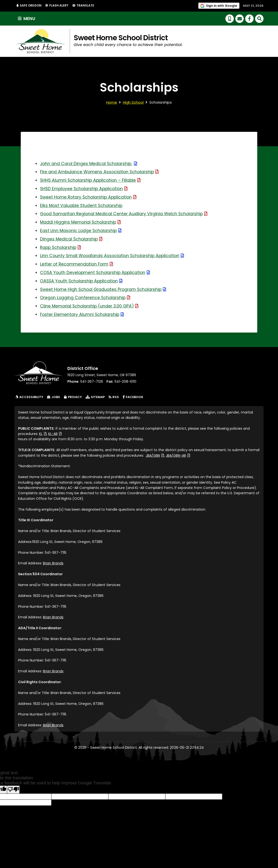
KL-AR (55, 434)
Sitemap (95, 397)
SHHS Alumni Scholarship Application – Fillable (92, 180)
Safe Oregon (31, 6)
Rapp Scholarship (61, 248)
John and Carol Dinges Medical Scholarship (90, 164)
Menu (27, 19)
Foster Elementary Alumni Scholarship (83, 315)
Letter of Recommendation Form (78, 264)
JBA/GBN (155, 456)
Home (112, 103)
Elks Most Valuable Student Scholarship (82, 206)
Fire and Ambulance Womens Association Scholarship (101, 172)
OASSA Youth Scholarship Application (83, 281)
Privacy (73, 397)
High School (133, 103)
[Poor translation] (13, 790)
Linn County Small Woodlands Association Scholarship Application (114, 256)
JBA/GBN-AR (178, 456)
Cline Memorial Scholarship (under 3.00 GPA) (91, 306)
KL (43, 434)
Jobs (54, 397)
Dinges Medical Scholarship (72, 239)
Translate (86, 6)
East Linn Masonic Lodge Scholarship (82, 231)
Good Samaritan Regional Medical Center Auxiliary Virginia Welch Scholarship (126, 214)
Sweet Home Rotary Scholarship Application (90, 197)
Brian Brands (53, 563)
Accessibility (29, 397)
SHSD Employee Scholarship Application (85, 189)
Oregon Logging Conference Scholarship (86, 298)
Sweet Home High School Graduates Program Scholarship (105, 290)
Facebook (134, 397)
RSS (114, 397)
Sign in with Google (222, 6)
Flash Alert (60, 6)
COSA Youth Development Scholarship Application (96, 273)
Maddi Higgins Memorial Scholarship (81, 222)
